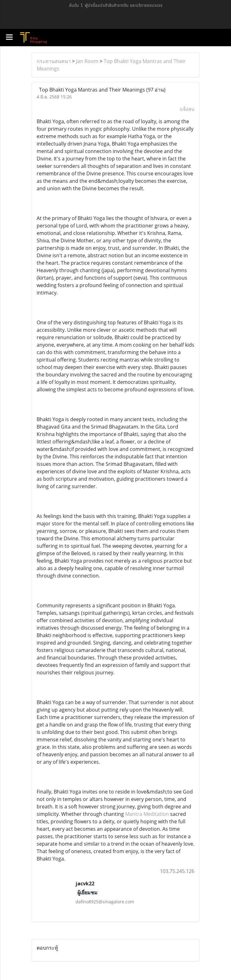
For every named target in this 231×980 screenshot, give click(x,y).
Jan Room (87, 61)
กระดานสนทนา (54, 61)
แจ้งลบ (187, 109)
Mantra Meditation (147, 814)
